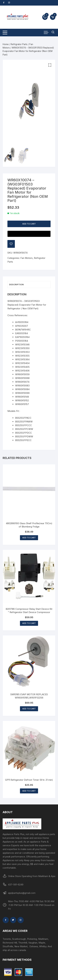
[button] (50, 65)
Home (6, 44)
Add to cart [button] (29, 538)
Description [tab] (16, 284)
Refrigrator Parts (19, 44)
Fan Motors (27, 258)
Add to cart (29, 224)
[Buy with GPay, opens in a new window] (29, 234)
